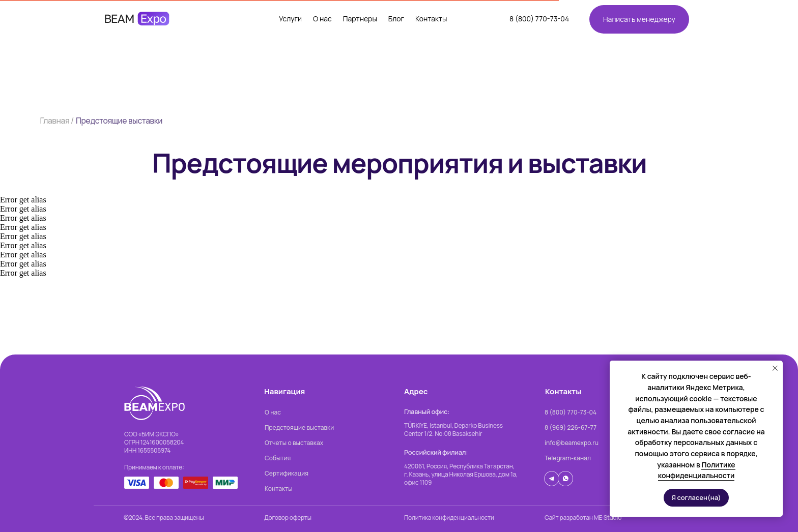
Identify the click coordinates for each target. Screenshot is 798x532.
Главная (54, 121)
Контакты (431, 19)
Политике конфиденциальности (697, 470)
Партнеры (360, 19)
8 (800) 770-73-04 (539, 19)
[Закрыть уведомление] (775, 368)
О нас (322, 19)
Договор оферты (288, 518)
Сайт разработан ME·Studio (583, 518)
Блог (396, 19)
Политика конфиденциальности (449, 518)
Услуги (290, 19)
